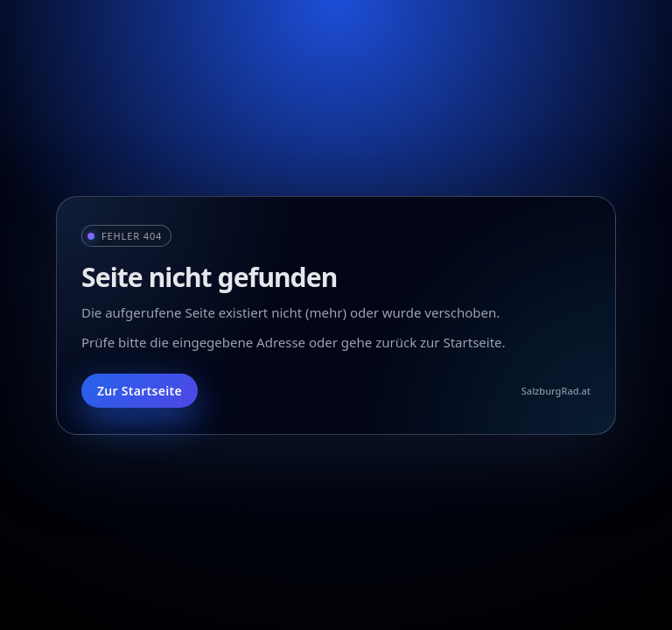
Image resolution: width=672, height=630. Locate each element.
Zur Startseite (140, 391)
